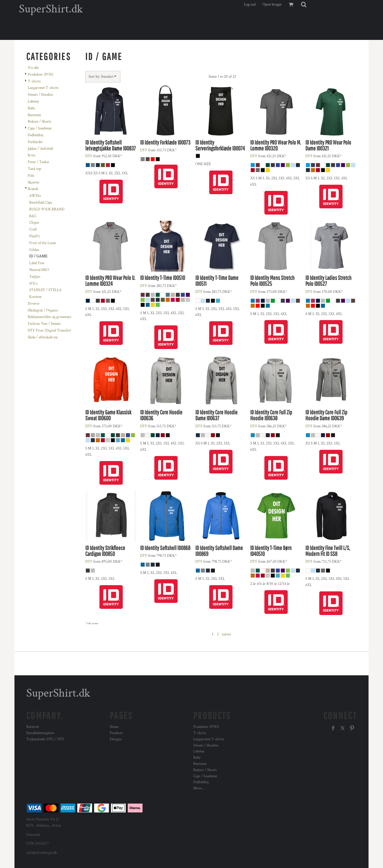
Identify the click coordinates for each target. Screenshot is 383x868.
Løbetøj (33, 102)
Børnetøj (34, 115)
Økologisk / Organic (43, 310)
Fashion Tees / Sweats (44, 324)
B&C (33, 216)
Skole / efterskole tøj (43, 337)
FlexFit (35, 236)
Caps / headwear (40, 128)
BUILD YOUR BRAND (47, 209)
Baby (31, 108)
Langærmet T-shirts (43, 88)
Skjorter (34, 182)
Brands (33, 189)
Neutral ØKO (39, 270)
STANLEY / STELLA (45, 290)
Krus (32, 155)
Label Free (37, 263)
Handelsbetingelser (40, 733)
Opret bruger (272, 5)
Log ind (250, 5)
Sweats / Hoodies (40, 95)
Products (116, 733)
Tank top (34, 169)
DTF (89, 156)
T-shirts (34, 81)
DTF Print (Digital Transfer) (49, 331)
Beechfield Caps (41, 203)
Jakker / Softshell (40, 149)
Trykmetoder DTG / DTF (45, 739)
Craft (33, 229)
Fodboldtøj (35, 135)
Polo (31, 176)
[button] (304, 4)
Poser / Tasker (39, 162)
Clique (34, 223)
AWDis (35, 196)
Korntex (35, 297)
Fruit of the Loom (43, 243)
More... (199, 788)
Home (114, 727)
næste (226, 634)
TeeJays (35, 277)
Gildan (34, 250)
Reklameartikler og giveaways (50, 317)
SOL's (33, 284)
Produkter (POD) (41, 75)
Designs (116, 739)
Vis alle (33, 68)
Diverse (33, 304)
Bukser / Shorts (40, 122)
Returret (33, 727)
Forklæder (35, 142)
